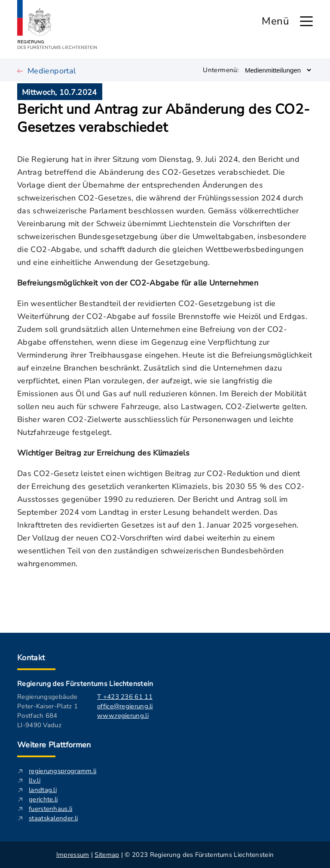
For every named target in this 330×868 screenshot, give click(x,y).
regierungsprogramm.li (63, 771)
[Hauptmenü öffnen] (306, 21)
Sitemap (107, 855)
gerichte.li (43, 799)
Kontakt (31, 658)
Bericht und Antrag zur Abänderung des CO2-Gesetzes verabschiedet (163, 118)
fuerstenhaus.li (51, 809)
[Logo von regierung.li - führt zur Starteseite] (57, 24)
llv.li (35, 780)
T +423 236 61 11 (125, 697)
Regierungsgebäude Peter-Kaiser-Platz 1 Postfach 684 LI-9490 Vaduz (47, 711)
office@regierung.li (125, 706)
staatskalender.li (53, 818)
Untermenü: (221, 70)
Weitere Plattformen (54, 745)
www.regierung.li (123, 716)
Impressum (73, 855)
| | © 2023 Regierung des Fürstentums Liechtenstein (165, 855)
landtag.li (43, 790)
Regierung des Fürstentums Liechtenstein (85, 684)
